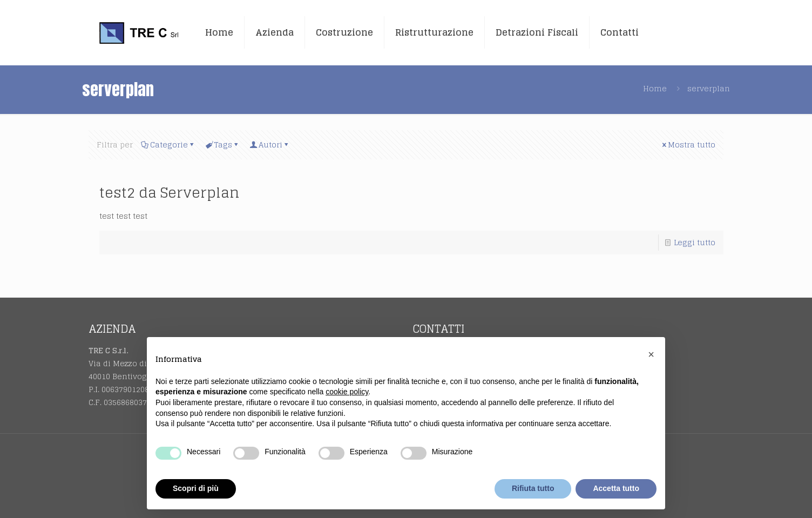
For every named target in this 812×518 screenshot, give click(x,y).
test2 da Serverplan (170, 193)
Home (655, 88)
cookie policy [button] (347, 392)
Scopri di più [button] (196, 488)
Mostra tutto (688, 144)
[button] (651, 354)
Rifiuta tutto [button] (533, 488)
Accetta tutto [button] (616, 488)
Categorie (168, 144)
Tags (222, 144)
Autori (270, 144)
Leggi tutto (695, 242)
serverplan (709, 88)
